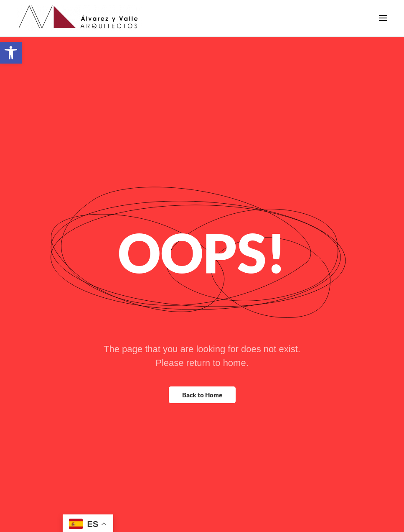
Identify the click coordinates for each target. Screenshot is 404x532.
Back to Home (202, 401)
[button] (11, 53)
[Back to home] (79, 25)
